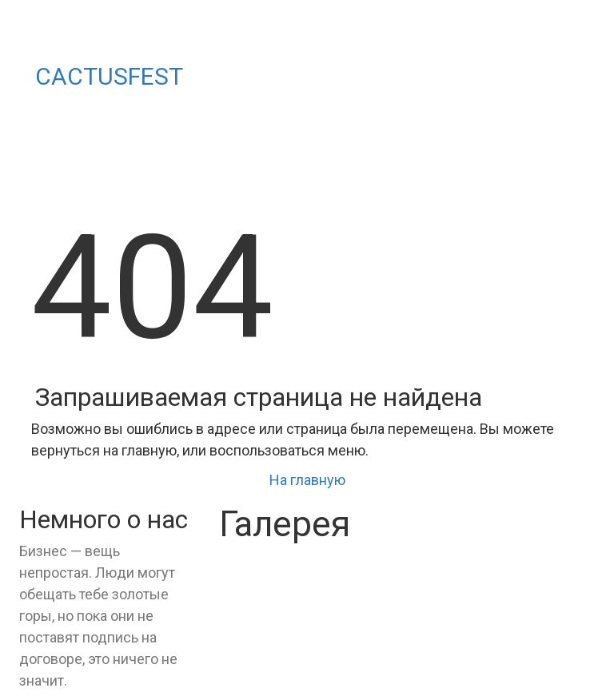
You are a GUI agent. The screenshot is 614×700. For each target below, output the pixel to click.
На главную (307, 480)
